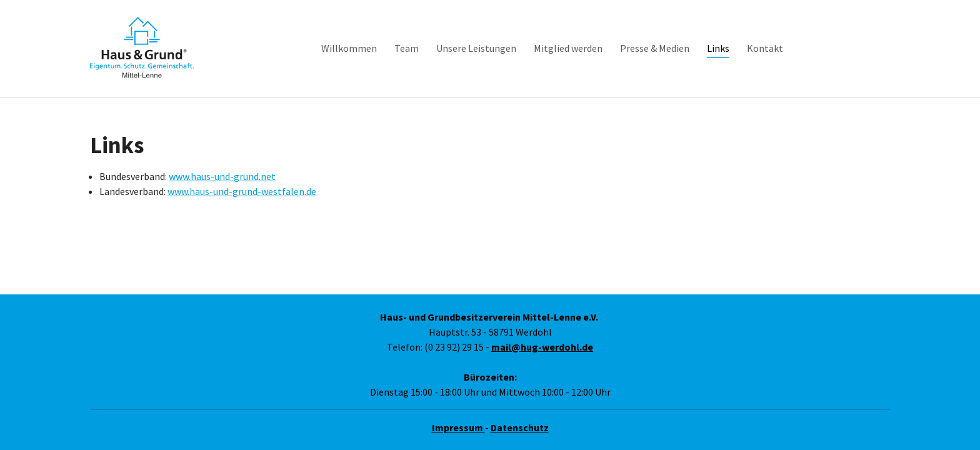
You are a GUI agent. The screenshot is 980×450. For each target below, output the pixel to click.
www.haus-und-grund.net (222, 161)
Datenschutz (520, 427)
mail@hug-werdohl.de (542, 347)
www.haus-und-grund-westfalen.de (242, 176)
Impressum (458, 427)
